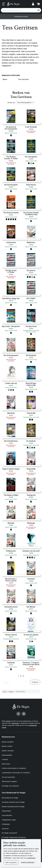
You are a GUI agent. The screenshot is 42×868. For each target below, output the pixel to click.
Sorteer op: (11, 102)
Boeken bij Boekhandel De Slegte (13, 807)
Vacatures (5, 829)
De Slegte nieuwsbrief (9, 833)
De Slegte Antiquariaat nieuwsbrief (14, 837)
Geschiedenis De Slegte (10, 798)
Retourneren (6, 764)
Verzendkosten (7, 815)
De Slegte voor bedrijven (10, 786)
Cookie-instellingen (28, 862)
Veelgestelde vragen (9, 820)
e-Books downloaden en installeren (14, 768)
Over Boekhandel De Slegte (14, 793)
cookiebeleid (31, 858)
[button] (4, 16)
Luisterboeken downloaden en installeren (16, 773)
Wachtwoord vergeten (9, 781)
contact (8, 721)
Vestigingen (6, 824)
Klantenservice (8, 737)
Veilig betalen (6, 811)
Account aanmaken (8, 777)
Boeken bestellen (8, 742)
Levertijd (5, 759)
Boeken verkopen (8, 751)
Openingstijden (7, 755)
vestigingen (15, 723)
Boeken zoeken (7, 746)
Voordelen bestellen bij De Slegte (13, 802)
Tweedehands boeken (21, 17)
